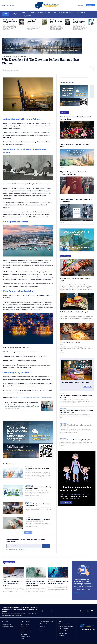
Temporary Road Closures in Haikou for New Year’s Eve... (79, 21)
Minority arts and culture (65, 624)
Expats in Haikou (29, 485)
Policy (41, 631)
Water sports (28, 580)
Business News (11, 57)
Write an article (43, 624)
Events (5, 580)
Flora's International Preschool (71, 494)
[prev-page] (61, 353)
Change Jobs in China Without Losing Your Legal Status (76, 440)
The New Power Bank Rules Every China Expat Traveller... (10, 21)
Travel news (61, 635)
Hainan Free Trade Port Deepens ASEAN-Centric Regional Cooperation (32, 397)
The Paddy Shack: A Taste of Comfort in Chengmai (74, 312)
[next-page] (63, 353)
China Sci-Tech (28, 467)
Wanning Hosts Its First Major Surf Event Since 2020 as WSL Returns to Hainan (36, 583)
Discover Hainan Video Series (66, 626)
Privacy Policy (23, 549)
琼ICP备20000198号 (89, 629)
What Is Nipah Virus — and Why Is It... (33, 21)
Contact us (42, 626)
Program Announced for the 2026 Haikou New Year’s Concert (13, 583)
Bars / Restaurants (65, 256)
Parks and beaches (63, 628)
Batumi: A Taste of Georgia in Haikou (70, 342)
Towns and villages (63, 631)
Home (3, 57)
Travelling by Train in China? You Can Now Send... (56, 21)
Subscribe (46, 546)
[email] (24, 546)
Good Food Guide (63, 633)
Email (41, 628)
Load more (28, 533)
